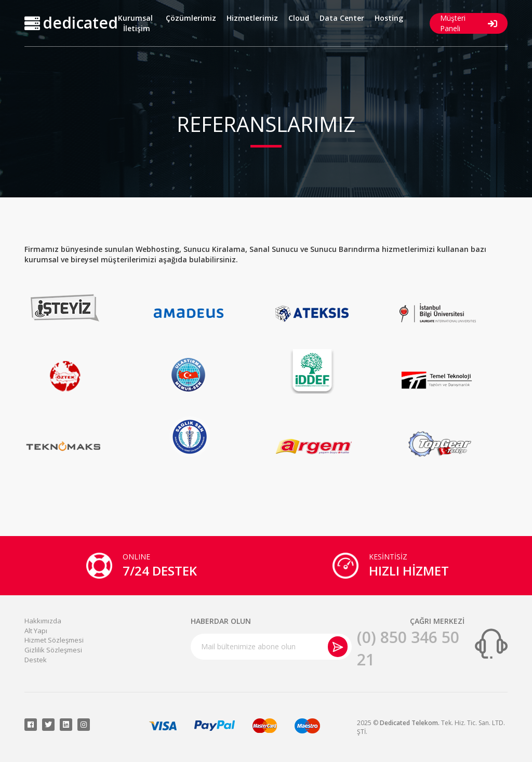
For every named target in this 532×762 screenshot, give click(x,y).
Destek (36, 660)
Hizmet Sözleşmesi (54, 640)
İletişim (137, 28)
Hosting (389, 18)
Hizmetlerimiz (252, 18)
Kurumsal (135, 18)
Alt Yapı (36, 631)
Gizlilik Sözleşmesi (53, 650)
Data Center (342, 18)
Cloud (299, 18)
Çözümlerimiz (191, 18)
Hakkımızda (43, 621)
